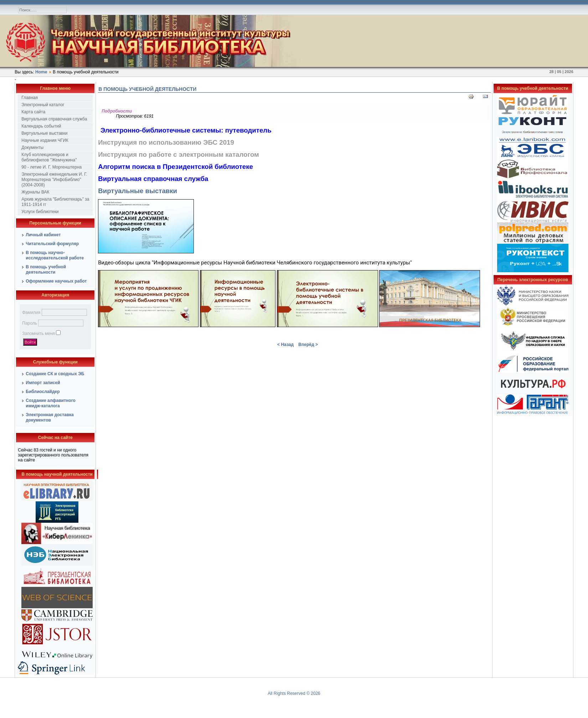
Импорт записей (43, 383)
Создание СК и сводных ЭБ (55, 374)
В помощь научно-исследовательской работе (55, 255)
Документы (32, 148)
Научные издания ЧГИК (45, 140)
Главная (30, 98)
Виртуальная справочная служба (54, 119)
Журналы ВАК (35, 192)
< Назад (285, 345)
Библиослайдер (43, 392)
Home (41, 72)
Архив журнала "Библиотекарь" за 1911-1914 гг (55, 202)
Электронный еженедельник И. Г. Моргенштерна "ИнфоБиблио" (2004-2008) (54, 180)
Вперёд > (308, 345)
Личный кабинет (43, 235)
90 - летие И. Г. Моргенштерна (51, 167)
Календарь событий (41, 126)
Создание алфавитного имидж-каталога (51, 403)
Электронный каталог (43, 105)
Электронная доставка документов (50, 417)
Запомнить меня (38, 334)
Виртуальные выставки (44, 133)
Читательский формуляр (52, 244)
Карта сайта (33, 112)
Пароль (30, 323)
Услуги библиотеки (40, 212)
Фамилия (31, 312)
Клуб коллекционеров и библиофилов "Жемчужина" (49, 157)
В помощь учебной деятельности (46, 270)
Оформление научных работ (56, 281)
